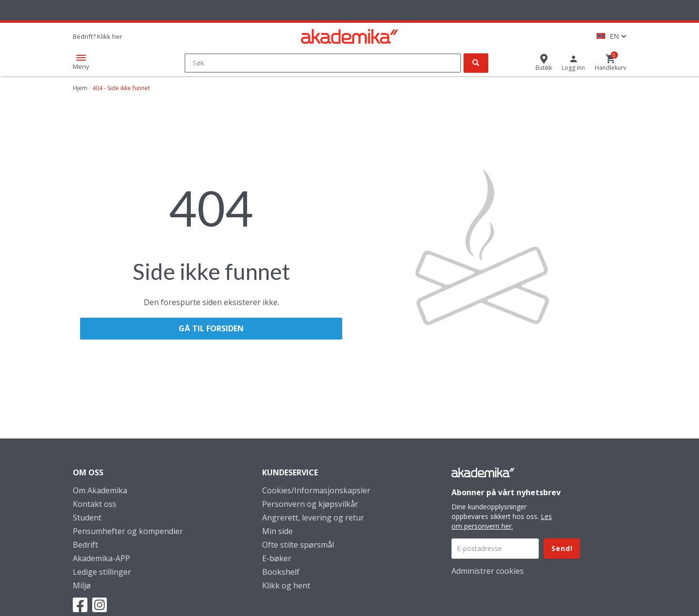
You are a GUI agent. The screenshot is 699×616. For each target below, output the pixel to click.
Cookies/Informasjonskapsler (316, 490)
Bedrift (85, 545)
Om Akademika (100, 490)
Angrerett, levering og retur (313, 518)
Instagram (100, 605)
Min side (277, 531)
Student (87, 518)
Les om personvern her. (502, 521)
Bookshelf (281, 572)
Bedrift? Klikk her (98, 36)
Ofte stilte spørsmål (298, 545)
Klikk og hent (286, 585)
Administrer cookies (488, 571)
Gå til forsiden (211, 328)
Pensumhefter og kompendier (128, 531)
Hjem (80, 88)
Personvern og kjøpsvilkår (310, 504)
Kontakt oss (95, 504)
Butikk (544, 68)
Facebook (80, 605)
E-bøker (277, 558)
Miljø (82, 585)
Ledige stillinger (102, 572)
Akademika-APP (101, 558)
